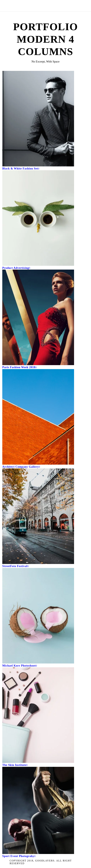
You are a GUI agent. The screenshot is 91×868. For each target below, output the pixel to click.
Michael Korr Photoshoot (19, 666)
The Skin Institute (14, 765)
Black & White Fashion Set (20, 169)
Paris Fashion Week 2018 (19, 367)
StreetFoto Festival (15, 566)
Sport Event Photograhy (18, 856)
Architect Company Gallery (21, 467)
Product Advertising (16, 268)
